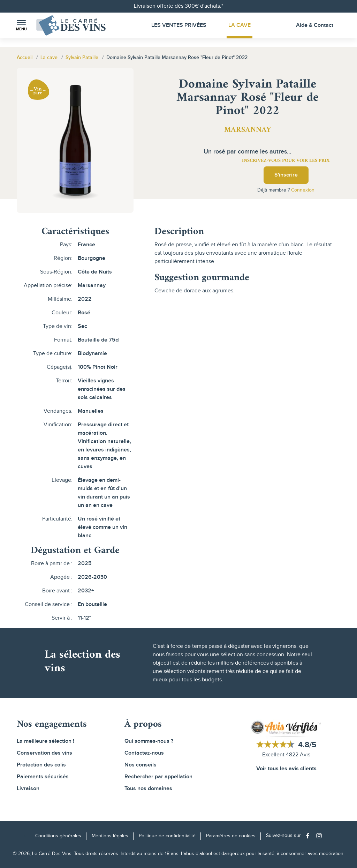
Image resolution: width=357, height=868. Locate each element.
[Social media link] (309, 836)
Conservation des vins (44, 753)
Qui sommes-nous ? (149, 741)
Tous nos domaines (148, 789)
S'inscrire (286, 175)
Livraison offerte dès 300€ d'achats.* (178, 6)
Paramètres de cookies (231, 836)
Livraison (28, 789)
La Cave (240, 25)
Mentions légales (110, 836)
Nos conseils (140, 765)
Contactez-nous (144, 753)
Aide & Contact (315, 25)
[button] (21, 26)
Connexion (303, 190)
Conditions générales (58, 836)
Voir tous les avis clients (286, 769)
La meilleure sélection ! (45, 741)
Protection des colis (41, 765)
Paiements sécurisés (43, 777)
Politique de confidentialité (167, 836)
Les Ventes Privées (179, 25)
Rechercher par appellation (158, 777)
